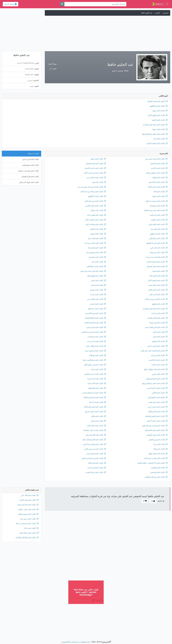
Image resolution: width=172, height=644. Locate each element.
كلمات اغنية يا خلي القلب (157, 187)
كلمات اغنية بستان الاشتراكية (156, 430)
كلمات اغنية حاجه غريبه (96, 379)
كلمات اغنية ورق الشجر (158, 440)
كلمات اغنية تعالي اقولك (158, 454)
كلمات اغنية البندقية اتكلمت (95, 323)
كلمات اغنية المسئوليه (97, 388)
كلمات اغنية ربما (160, 444)
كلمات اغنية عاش (160, 337)
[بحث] (62, 4)
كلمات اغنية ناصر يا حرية (158, 407)
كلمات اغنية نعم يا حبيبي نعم (156, 159)
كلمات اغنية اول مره (159, 229)
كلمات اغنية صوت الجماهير (157, 435)
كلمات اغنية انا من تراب (96, 341)
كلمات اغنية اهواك (160, 178)
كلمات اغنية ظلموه (160, 341)
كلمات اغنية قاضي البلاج (158, 412)
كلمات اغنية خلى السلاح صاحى (94, 393)
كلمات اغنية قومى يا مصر (157, 346)
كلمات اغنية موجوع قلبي (30, 165)
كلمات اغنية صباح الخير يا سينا (94, 360)
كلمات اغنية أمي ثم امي (31, 159)
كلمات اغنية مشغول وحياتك (157, 173)
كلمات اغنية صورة (160, 271)
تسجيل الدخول (11, 4)
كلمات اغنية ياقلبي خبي (96, 299)
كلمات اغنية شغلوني (159, 220)
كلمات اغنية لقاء (161, 192)
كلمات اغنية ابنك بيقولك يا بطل (156, 369)
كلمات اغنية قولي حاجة (96, 215)
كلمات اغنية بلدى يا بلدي (96, 327)
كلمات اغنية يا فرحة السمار (95, 168)
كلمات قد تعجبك (33, 154)
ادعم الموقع (87, 642)
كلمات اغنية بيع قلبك (97, 355)
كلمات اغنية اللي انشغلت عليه (94, 440)
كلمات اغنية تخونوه (98, 290)
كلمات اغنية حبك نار (159, 313)
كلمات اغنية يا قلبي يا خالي (95, 220)
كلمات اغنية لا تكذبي (159, 168)
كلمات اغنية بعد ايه (98, 294)
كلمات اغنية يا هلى (98, 421)
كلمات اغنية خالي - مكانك (28, 509)
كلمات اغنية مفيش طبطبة (28, 514)
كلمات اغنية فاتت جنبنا (97, 238)
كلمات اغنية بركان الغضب (96, 472)
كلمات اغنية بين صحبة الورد (95, 201)
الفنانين (157, 13)
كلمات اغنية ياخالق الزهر (158, 397)
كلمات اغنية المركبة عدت (96, 454)
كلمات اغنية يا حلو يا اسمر (157, 388)
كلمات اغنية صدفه (98, 369)
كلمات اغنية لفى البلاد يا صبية (156, 327)
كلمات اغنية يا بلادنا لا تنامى (157, 421)
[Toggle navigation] (167, 4)
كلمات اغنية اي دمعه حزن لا (157, 257)
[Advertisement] (86, 34)
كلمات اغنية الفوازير (159, 468)
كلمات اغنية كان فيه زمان (96, 435)
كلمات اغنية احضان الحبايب (157, 143)
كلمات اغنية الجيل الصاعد (157, 318)
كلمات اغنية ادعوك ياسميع (95, 412)
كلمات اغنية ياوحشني (159, 472)
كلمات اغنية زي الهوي (159, 234)
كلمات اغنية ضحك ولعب (158, 402)
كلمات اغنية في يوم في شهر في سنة (92, 187)
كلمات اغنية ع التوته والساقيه (156, 416)
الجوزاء (50, 64)
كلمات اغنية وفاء (160, 449)
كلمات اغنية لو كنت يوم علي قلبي (155, 426)
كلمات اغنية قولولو (160, 304)
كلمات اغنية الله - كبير (30, 495)
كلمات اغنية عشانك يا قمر (96, 224)
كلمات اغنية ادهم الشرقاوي (157, 379)
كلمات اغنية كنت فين (159, 248)
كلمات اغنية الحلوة (160, 120)
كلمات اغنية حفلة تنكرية (29, 533)
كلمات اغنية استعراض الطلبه (95, 397)
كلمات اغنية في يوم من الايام (156, 299)
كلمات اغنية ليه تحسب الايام (95, 173)
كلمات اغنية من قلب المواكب (156, 477)
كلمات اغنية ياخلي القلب (158, 290)
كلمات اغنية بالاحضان (159, 164)
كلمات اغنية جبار (160, 139)
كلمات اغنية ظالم (99, 416)
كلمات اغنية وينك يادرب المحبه (28, 171)
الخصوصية (65, 642)
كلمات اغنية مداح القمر (158, 238)
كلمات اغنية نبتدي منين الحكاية (156, 210)
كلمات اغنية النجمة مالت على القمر (154, 351)
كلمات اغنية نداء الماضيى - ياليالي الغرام (152, 463)
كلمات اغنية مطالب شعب (96, 346)
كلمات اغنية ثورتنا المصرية (95, 313)
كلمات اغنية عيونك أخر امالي (29, 182)
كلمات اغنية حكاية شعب (158, 285)
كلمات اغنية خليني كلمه (96, 426)
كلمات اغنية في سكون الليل (95, 365)
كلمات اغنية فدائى (98, 285)
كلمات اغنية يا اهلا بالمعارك (95, 318)
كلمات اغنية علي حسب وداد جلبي (93, 271)
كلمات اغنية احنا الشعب (158, 360)
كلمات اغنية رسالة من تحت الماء (93, 192)
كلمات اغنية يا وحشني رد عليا (27, 524)
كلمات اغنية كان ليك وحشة (28, 505)
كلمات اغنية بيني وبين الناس (95, 449)
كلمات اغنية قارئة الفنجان (157, 101)
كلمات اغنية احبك (160, 332)
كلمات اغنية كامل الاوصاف (157, 266)
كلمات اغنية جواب (98, 280)
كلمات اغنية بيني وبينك (158, 252)
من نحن (79, 642)
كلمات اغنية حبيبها (160, 129)
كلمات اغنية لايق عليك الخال (95, 407)
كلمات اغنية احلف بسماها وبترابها (155, 134)
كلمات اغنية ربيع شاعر (158, 206)
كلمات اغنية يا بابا (31, 528)
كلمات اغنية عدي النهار (97, 309)
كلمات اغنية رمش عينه (29, 519)
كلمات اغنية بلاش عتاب (158, 276)
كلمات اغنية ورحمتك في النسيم (94, 458)
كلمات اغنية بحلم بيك (97, 257)
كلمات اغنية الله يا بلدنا (97, 383)
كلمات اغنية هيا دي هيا (97, 248)
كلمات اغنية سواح (160, 111)
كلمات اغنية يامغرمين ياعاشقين (94, 332)
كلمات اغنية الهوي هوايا (97, 276)
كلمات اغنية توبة (99, 182)
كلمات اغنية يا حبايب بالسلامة (94, 430)
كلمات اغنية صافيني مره (96, 178)
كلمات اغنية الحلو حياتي (158, 224)
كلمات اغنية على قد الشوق (157, 243)
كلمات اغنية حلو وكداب (97, 337)
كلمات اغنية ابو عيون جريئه (95, 351)
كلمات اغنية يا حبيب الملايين (95, 374)
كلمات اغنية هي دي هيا (158, 323)
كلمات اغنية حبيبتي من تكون (156, 201)
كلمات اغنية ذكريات (159, 365)
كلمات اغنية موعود (98, 234)
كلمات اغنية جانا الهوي (159, 106)
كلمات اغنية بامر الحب (158, 215)
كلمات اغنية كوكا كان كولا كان (27, 538)
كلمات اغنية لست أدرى (97, 468)
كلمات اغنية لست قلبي (158, 294)
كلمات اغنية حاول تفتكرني (95, 206)
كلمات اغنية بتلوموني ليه (96, 252)
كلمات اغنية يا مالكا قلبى (96, 266)
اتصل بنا (72, 642)
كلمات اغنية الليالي (160, 393)
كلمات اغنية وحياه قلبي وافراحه (155, 125)
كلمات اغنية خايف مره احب (95, 243)
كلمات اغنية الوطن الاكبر (158, 115)
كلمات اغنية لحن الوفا (97, 463)
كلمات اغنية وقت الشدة (29, 500)
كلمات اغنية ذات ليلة (97, 402)
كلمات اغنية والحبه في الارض (94, 444)
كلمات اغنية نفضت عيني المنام (156, 458)
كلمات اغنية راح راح (159, 355)
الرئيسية (165, 13)
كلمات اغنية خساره (98, 304)
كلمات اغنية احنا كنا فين (158, 182)
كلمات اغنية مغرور (160, 374)
